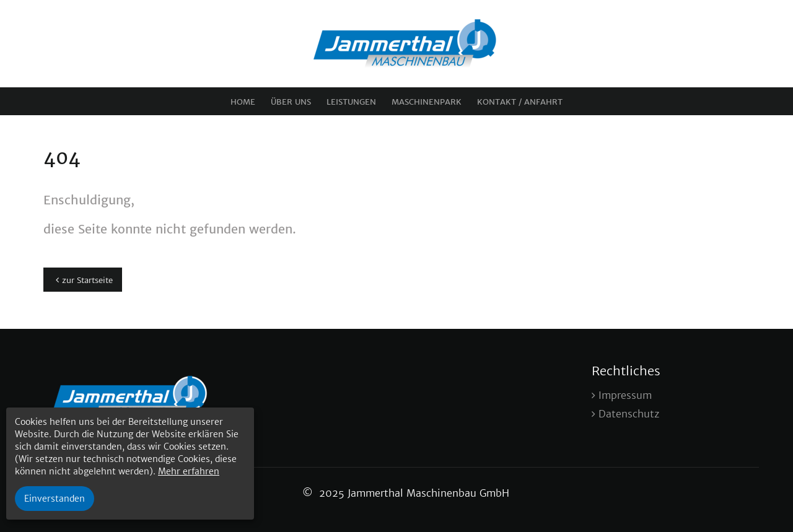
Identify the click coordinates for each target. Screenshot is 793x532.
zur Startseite (87, 280)
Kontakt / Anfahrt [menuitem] (520, 102)
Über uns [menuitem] (291, 102)
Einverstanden (55, 499)
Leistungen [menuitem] (351, 102)
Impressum (625, 395)
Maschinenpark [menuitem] (427, 102)
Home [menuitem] (243, 102)
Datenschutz (629, 414)
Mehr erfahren (189, 471)
